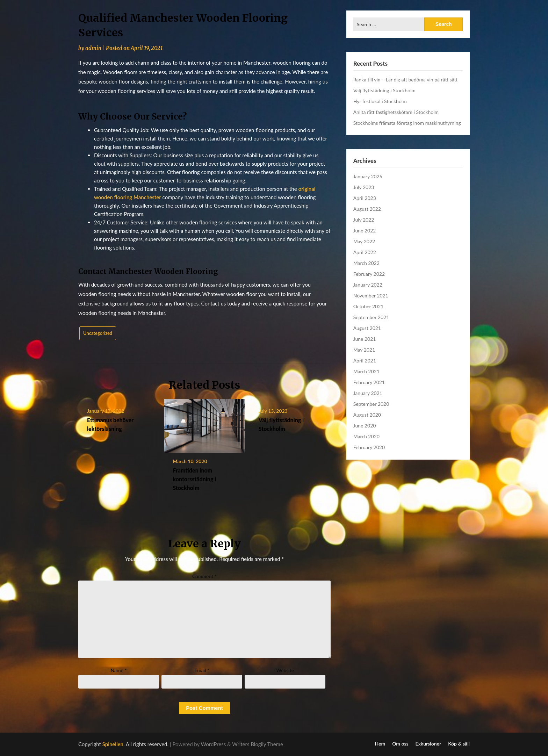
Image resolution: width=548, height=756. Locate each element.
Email (202, 670)
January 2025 (368, 176)
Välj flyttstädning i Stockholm (384, 90)
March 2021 (366, 371)
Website (285, 670)
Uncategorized (98, 333)
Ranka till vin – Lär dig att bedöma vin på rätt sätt (405, 80)
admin (93, 48)
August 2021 (367, 328)
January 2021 (368, 393)
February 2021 (369, 382)
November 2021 (371, 296)
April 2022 (365, 252)
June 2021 (365, 339)
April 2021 (365, 361)
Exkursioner (428, 744)
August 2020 (367, 415)
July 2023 (364, 187)
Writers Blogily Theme (258, 744)
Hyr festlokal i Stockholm (380, 101)
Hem (380, 744)
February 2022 (369, 274)
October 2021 (369, 306)
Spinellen (113, 744)
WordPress (214, 744)
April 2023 (365, 198)
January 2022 (368, 285)
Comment (204, 576)
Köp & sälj (459, 744)
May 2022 (364, 241)
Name (119, 670)
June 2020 (365, 426)
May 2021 (364, 350)
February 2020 (369, 447)
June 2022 (365, 231)
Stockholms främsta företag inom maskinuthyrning (407, 123)
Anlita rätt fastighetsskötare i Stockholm (396, 112)
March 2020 (366, 436)
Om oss (400, 744)
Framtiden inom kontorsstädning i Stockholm (194, 479)
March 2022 (366, 263)
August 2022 (367, 209)
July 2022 (364, 220)
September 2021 (371, 317)
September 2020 (371, 404)
